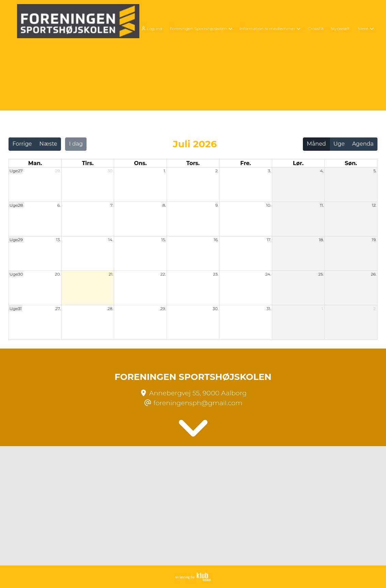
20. (58, 274)
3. (270, 171)
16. (216, 240)
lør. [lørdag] (298, 163)
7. (112, 205)
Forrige (22, 144)
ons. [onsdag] (140, 163)
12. (374, 205)
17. (269, 240)
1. (165, 171)
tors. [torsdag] (193, 163)
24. (268, 274)
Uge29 (16, 240)
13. (58, 240)
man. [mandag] (35, 163)
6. (59, 205)
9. (217, 205)
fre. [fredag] (245, 163)
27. (58, 308)
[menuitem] (153, 28)
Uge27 (16, 171)
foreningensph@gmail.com (198, 403)
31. (269, 308)
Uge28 (16, 205)
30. (110, 171)
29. (58, 171)
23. (216, 274)
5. (375, 171)
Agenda (363, 144)
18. (321, 240)
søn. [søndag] (351, 163)
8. (164, 205)
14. (111, 240)
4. (322, 171)
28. (110, 308)
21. (111, 274)
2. (217, 171)
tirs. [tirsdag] (88, 163)
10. (268, 205)
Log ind (151, 29)
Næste (48, 144)
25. (321, 274)
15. (163, 240)
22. (163, 274)
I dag (76, 144)
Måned (316, 144)
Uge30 (16, 274)
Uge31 (16, 308)
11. (322, 205)
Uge (339, 144)
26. (374, 274)
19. (374, 240)
